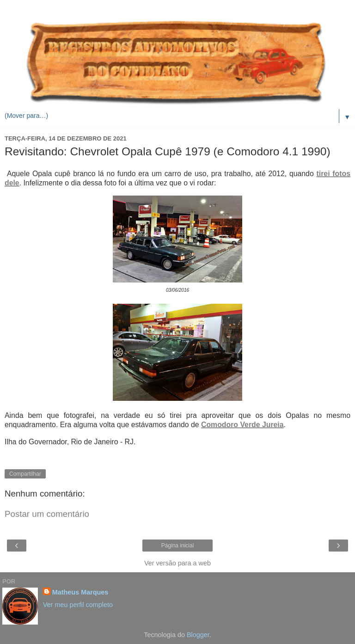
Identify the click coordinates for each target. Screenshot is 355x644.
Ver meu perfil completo (78, 605)
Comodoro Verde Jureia (242, 425)
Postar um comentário (47, 514)
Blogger (198, 635)
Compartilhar (25, 474)
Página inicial (178, 546)
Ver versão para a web (177, 563)
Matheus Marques (80, 592)
